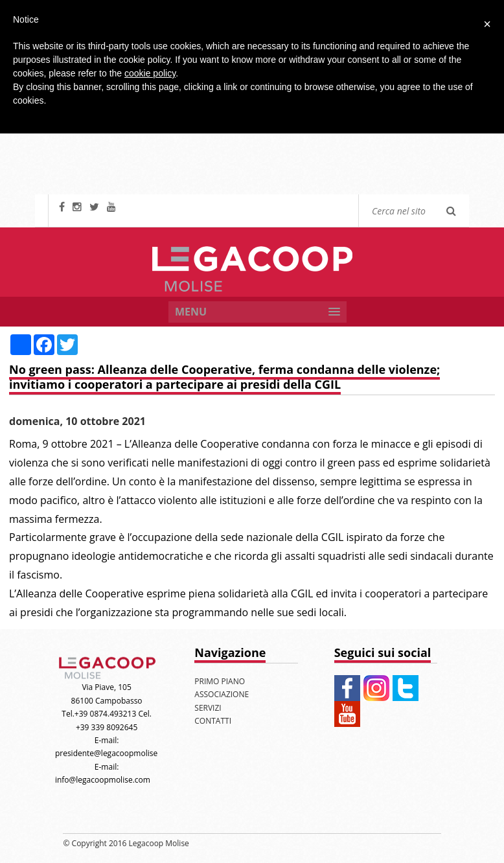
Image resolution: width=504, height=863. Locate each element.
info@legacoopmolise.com (103, 780)
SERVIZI (208, 708)
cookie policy (150, 73)
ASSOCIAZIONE (222, 694)
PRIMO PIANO (220, 681)
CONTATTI (213, 721)
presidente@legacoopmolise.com (115, 753)
